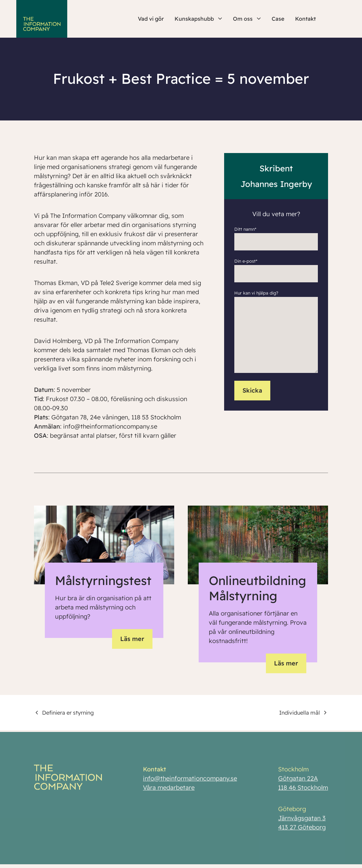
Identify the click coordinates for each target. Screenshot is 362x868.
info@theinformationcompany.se (190, 780)
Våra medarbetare (169, 789)
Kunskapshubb (198, 19)
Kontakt (305, 19)
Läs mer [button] (132, 639)
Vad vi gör (151, 19)
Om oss (247, 19)
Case (278, 19)
